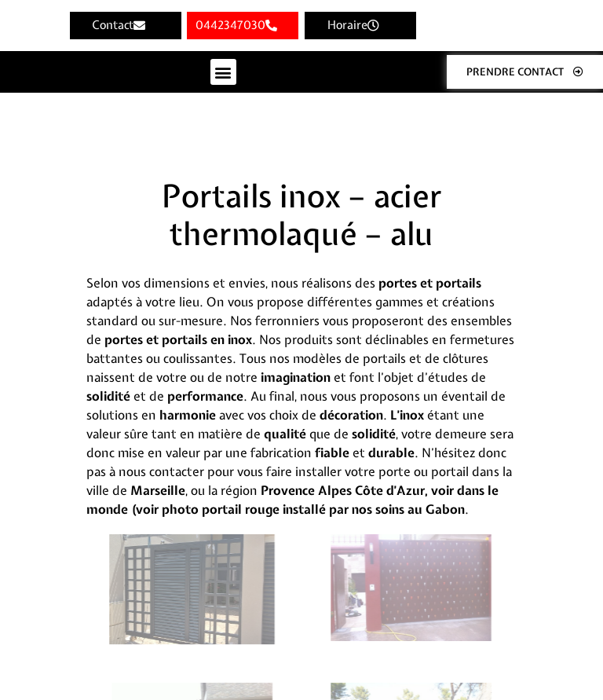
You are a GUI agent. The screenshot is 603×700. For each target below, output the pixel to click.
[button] (223, 72)
